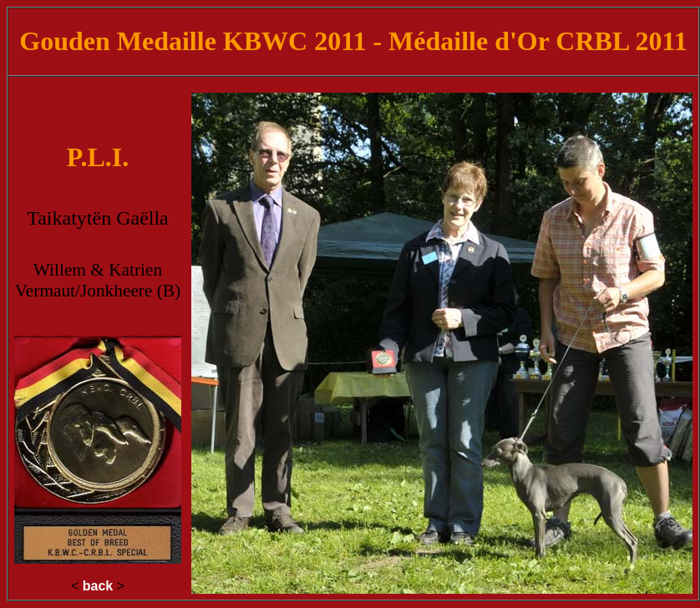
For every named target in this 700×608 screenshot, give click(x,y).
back (98, 586)
